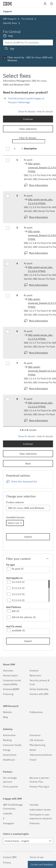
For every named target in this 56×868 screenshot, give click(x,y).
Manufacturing (37, 745)
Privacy (7, 863)
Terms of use (37, 857)
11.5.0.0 (16, 582)
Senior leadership (39, 689)
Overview (8, 671)
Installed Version (15, 517)
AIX (14, 611)
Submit (28, 537)
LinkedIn (8, 813)
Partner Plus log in (39, 787)
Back (28, 463)
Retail (33, 750)
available (17, 630)
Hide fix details (45, 111)
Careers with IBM (39, 694)
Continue (28, 119)
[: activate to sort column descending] (17, 150)
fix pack (16, 569)
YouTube (34, 805)
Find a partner (11, 787)
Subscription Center (40, 810)
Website (7, 712)
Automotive (9, 735)
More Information (38, 185)
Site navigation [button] (52, 5)
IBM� (7, 4)
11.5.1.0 (16, 588)
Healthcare (9, 760)
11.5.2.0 (16, 594)
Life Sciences (37, 740)
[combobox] (15, 523)
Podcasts (35, 823)
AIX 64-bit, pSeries (22, 617)
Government (10, 755)
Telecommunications (41, 755)
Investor (34, 671)
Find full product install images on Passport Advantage (26, 100)
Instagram (9, 823)
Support (7, 11)
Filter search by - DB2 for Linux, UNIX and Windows (30, 59)
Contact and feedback (42, 864)
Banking (7, 740)
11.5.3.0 (16, 600)
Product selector (15, 502)
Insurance (35, 735)
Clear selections (28, 129)
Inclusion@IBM (11, 689)
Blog (5, 717)
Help (11, 36)
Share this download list (24, 481)
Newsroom (35, 675)
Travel (33, 760)
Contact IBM (10, 857)
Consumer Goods (12, 745)
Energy (7, 750)
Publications (36, 712)
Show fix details (27, 111)
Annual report (10, 675)
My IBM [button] (45, 5)
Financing (8, 694)
